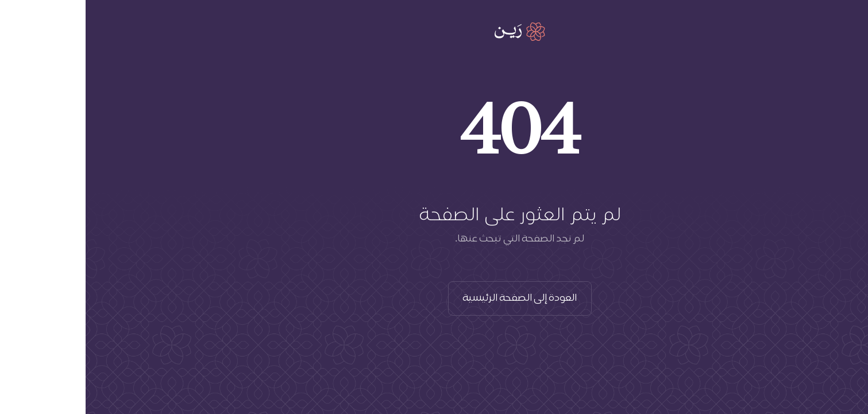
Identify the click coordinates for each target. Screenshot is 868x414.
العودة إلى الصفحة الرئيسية (434, 298)
